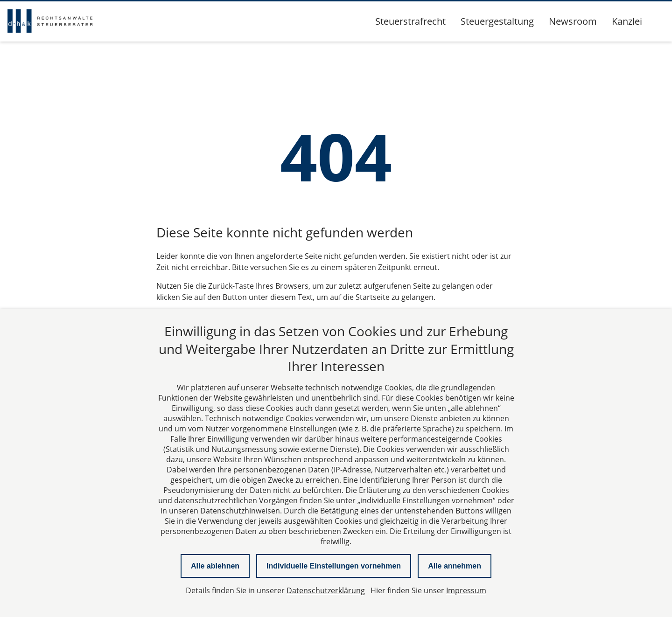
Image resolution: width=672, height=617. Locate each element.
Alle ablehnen (215, 566)
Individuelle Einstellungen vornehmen (334, 566)
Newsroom (573, 21)
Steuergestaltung (497, 21)
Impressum (466, 590)
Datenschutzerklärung (326, 590)
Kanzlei (627, 21)
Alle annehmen (455, 566)
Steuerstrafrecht (410, 21)
